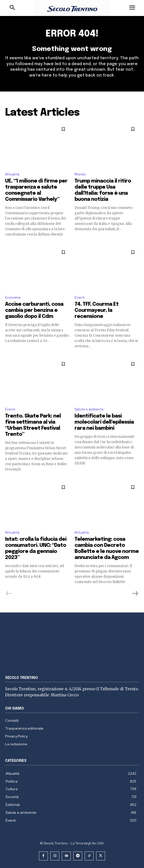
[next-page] (135, 593)
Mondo (80, 174)
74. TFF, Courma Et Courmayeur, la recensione (97, 310)
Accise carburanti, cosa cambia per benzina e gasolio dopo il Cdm (34, 310)
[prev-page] (9, 593)
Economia (13, 297)
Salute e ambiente (89, 409)
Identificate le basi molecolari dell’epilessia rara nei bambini (104, 422)
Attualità (12, 174)
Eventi (80, 297)
